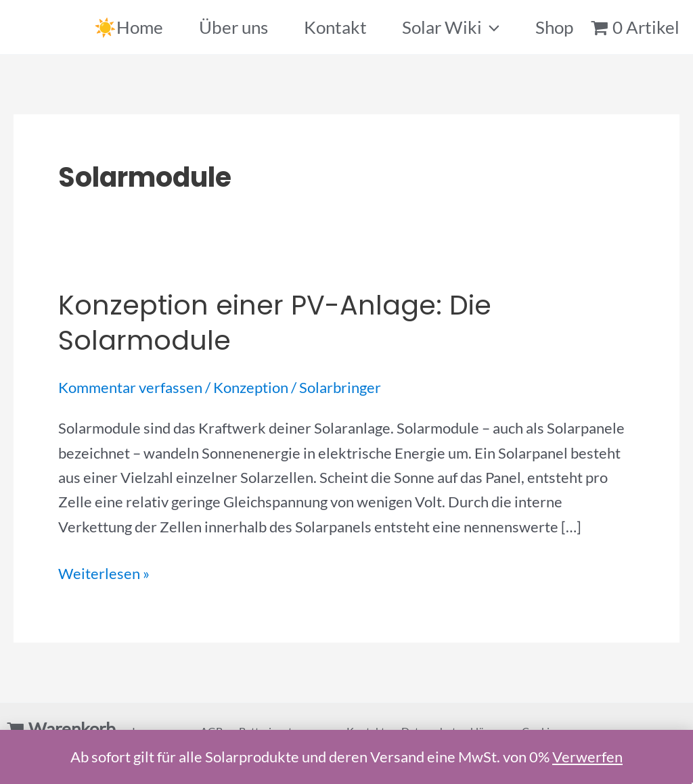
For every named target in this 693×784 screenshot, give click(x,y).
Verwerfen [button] (587, 757)
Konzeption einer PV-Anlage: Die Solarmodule (275, 322)
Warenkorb (72, 729)
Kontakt (335, 27)
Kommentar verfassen (130, 387)
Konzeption (251, 387)
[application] (491, 27)
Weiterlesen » (104, 574)
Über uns (233, 27)
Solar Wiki (451, 27)
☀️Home (129, 27)
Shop (554, 27)
